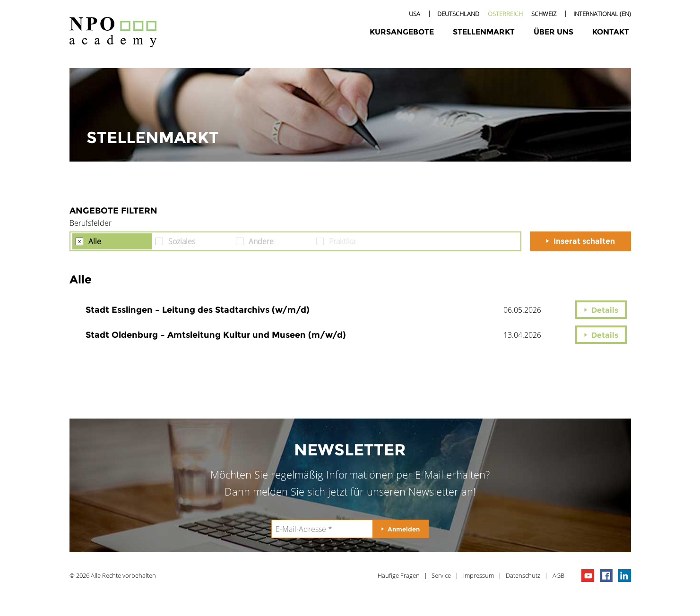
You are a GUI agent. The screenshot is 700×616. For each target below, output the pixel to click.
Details (605, 310)
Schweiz (544, 14)
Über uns (553, 32)
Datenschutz (523, 575)
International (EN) (602, 14)
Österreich (505, 14)
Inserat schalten (584, 241)
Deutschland (458, 14)
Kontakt (611, 32)
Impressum (479, 575)
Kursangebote (402, 32)
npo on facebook (606, 576)
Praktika (342, 241)
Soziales (182, 241)
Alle (95, 241)
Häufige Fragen (399, 575)
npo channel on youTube (588, 576)
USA (415, 14)
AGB (558, 575)
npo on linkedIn (625, 576)
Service (441, 575)
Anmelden (404, 529)
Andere (261, 241)
